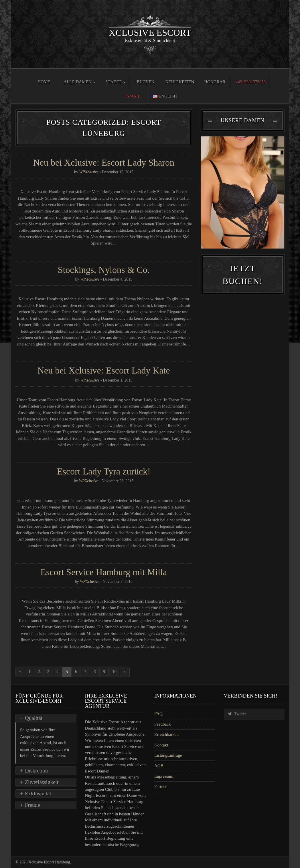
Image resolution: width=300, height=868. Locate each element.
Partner (160, 786)
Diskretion (36, 771)
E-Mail (133, 96)
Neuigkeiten (180, 82)
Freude (32, 805)
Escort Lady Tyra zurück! (104, 471)
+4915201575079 (250, 82)
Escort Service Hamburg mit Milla (104, 572)
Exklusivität (38, 793)
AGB (159, 766)
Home (44, 82)
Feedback (162, 724)
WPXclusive (89, 172)
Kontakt (161, 745)
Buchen (146, 82)
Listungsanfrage (168, 755)
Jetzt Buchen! (242, 279)
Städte (116, 82)
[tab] (46, 718)
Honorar (215, 82)
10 (114, 672)
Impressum (164, 776)
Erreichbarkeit (167, 734)
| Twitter (237, 714)
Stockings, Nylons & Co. (104, 270)
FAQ (158, 714)
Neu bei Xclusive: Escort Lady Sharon (104, 162)
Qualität (34, 718)
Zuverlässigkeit (42, 782)
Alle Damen (79, 82)
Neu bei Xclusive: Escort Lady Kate (104, 370)
